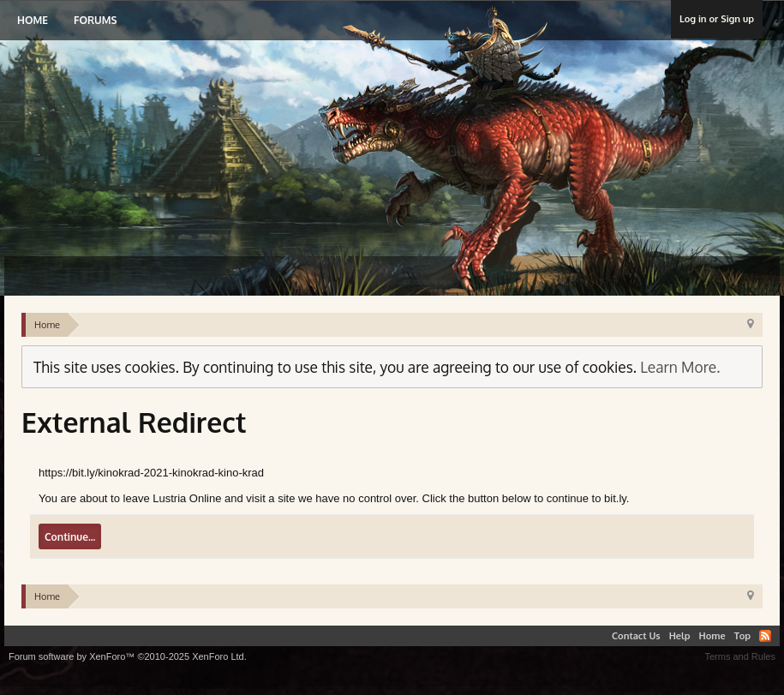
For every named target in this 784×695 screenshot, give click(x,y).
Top (742, 636)
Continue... (70, 537)
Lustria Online (186, 132)
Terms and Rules (740, 656)
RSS (765, 636)
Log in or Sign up (717, 19)
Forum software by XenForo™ (128, 656)
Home (33, 20)
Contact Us (636, 636)
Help (680, 636)
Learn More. (680, 367)
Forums (95, 20)
